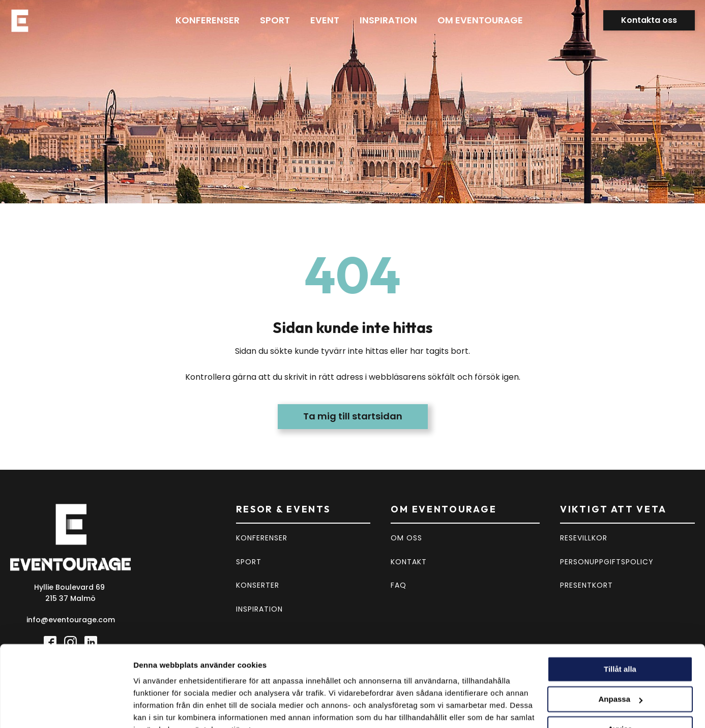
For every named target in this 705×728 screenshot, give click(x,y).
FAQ (399, 585)
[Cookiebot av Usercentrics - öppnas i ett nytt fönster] (66, 708)
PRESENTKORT (586, 585)
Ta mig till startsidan (353, 416)
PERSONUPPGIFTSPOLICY (607, 562)
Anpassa (620, 649)
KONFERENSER (262, 538)
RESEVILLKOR (584, 538)
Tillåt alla (620, 619)
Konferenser (208, 20)
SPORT (249, 562)
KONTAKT (409, 562)
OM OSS (406, 538)
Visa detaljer (156, 708)
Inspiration (388, 20)
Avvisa (620, 679)
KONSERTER (258, 585)
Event (325, 20)
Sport (275, 20)
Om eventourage (480, 20)
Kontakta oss (649, 20)
